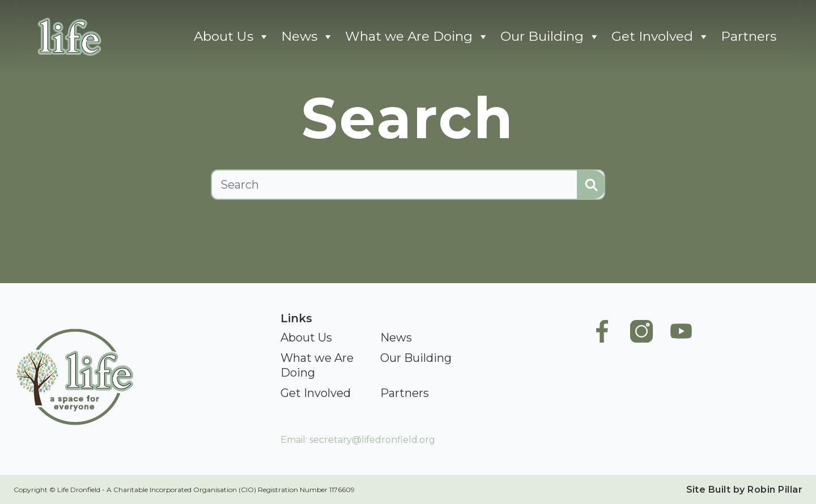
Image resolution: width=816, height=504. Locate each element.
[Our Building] (416, 358)
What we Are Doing (417, 37)
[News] (396, 338)
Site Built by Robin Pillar (744, 490)
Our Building (550, 37)
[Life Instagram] (641, 372)
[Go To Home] (68, 36)
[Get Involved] (316, 394)
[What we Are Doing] (325, 366)
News (307, 37)
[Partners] (405, 394)
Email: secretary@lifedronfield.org (358, 440)
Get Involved (660, 37)
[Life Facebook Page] (602, 372)
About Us (232, 37)
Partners (749, 36)
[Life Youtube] (681, 372)
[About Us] (306, 338)
